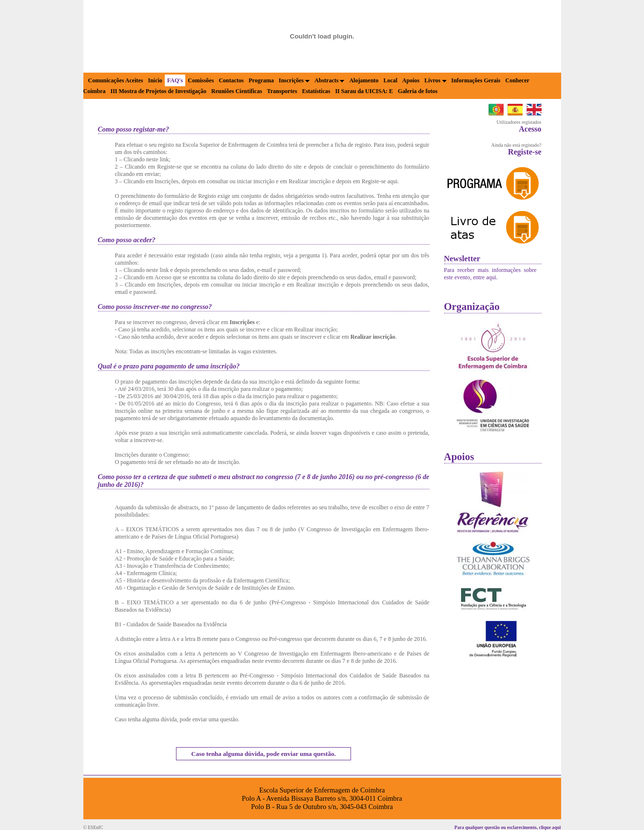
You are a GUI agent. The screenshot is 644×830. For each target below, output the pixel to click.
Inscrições (294, 80)
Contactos (231, 80)
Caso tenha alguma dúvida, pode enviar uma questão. (263, 754)
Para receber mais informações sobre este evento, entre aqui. (490, 274)
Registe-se (525, 152)
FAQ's (175, 80)
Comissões (201, 80)
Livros (435, 80)
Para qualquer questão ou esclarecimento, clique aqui (507, 827)
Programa (261, 80)
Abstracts (329, 80)
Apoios (411, 80)
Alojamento (364, 80)
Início (155, 80)
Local (390, 80)
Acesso (530, 129)
